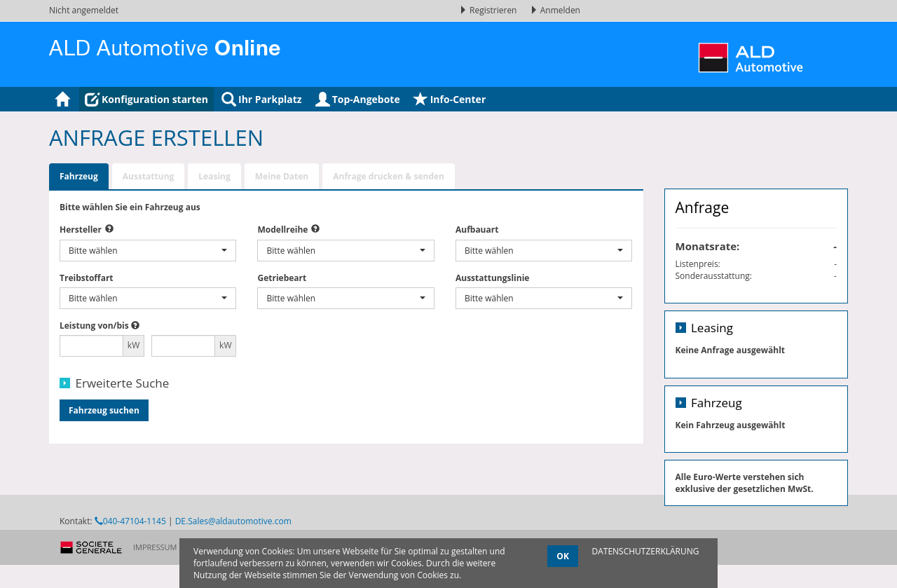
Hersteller (81, 230)
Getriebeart (282, 278)
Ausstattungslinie (492, 278)
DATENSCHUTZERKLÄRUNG (645, 551)
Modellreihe (282, 230)
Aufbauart (477, 230)
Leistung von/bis (94, 326)
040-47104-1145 (130, 559)
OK (563, 556)
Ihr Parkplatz (262, 99)
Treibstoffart (87, 278)
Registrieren (489, 10)
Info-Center (450, 99)
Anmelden (555, 10)
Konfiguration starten (146, 99)
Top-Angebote (358, 99)
